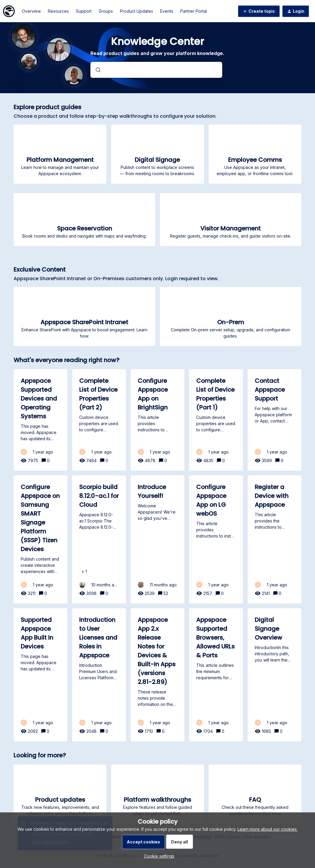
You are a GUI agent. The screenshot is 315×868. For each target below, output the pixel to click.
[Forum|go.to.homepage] (9, 11)
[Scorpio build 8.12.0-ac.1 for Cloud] (99, 539)
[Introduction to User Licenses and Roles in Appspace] (99, 675)
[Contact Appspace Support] (275, 420)
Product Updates (137, 11)
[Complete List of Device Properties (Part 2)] (99, 420)
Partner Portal (194, 11)
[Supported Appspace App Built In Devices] (40, 675)
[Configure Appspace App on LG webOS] (216, 539)
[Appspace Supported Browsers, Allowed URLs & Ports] (216, 675)
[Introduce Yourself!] (157, 539)
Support (84, 11)
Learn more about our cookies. (268, 829)
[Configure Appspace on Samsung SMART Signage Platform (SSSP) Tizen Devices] (40, 539)
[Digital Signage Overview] (275, 675)
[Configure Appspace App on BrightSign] (157, 420)
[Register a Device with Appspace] (275, 539)
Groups (106, 11)
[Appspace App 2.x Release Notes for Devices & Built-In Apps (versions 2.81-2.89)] (157, 675)
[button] (158, 856)
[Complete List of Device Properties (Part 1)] (216, 420)
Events (167, 11)
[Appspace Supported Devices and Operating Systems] (40, 420)
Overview (31, 11)
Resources (58, 11)
